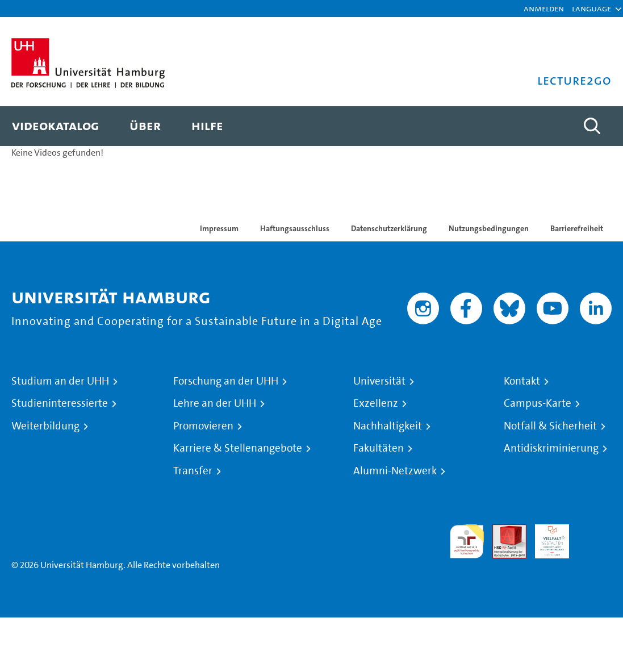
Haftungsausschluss (295, 228)
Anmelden (544, 8)
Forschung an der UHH (226, 381)
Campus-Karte (538, 403)
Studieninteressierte (60, 403)
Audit (503, 531)
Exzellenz (376, 403)
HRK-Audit (546, 538)
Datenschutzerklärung (389, 228)
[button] (591, 9)
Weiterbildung (45, 426)
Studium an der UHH (60, 381)
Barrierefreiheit (577, 228)
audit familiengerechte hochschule (467, 542)
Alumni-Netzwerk (395, 471)
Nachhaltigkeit (388, 426)
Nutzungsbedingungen (489, 228)
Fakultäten (379, 448)
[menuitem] (55, 126)
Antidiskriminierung (551, 448)
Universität (379, 381)
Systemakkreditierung (595, 531)
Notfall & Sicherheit (550, 426)
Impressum (219, 228)
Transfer (193, 471)
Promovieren (203, 426)
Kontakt (522, 381)
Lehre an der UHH (215, 403)
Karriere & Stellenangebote (238, 448)
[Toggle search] (592, 126)
